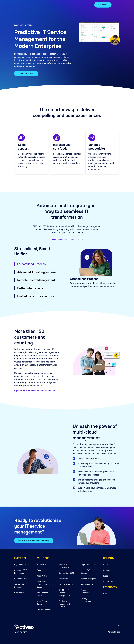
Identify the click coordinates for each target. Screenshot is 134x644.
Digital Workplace (22, 565)
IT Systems (19, 593)
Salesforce (63, 579)
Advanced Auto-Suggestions (37, 272)
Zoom (39, 570)
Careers (107, 570)
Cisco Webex (42, 576)
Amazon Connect (44, 610)
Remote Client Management (36, 280)
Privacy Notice (114, 632)
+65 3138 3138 (21, 632)
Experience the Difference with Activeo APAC (33, 390)
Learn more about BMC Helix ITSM (67, 239)
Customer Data (21, 579)
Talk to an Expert (26, 74)
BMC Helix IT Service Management (64, 593)
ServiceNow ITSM (66, 584)
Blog (105, 594)
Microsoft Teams (43, 565)
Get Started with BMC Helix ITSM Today (34, 541)
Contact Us (103, 5)
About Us (107, 565)
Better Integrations (30, 288)
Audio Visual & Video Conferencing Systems (45, 584)
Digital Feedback (88, 565)
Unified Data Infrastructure (36, 296)
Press (106, 576)
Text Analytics (87, 584)
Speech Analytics (88, 579)
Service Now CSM (66, 573)
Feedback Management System (64, 604)
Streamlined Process (31, 264)
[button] (118, 5)
